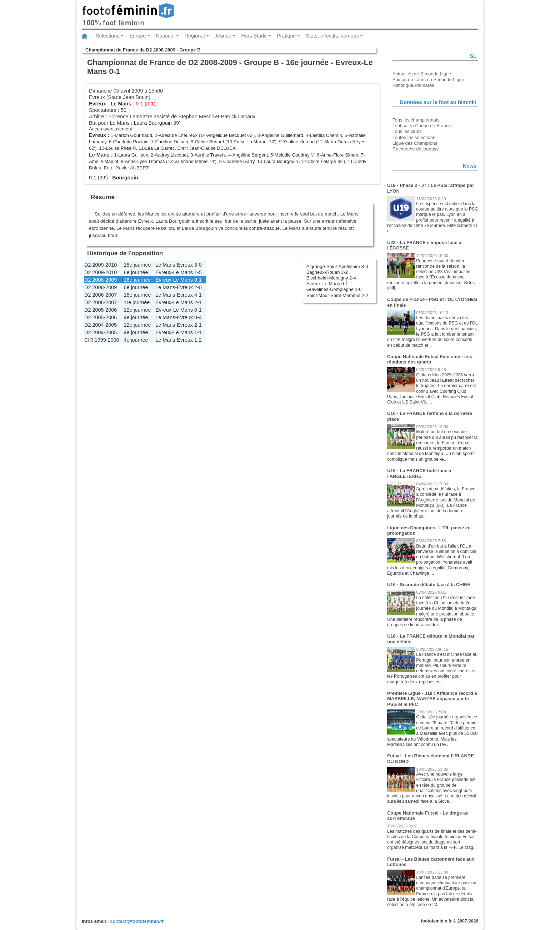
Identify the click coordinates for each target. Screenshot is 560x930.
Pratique (286, 36)
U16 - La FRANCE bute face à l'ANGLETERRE (419, 473)
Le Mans (121, 104)
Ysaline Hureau (299, 142)
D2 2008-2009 (101, 280)
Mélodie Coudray (292, 155)
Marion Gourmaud (133, 135)
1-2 (198, 340)
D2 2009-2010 (101, 265)
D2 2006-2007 (101, 295)
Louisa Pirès (118, 148)
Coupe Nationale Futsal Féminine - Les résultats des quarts (430, 359)
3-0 (198, 265)
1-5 (198, 272)
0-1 (198, 280)
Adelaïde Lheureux (178, 135)
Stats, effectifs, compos (332, 36)
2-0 (198, 287)
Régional (195, 36)
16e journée (137, 280)
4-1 (198, 295)
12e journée (137, 310)
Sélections (107, 36)
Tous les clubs (407, 131)
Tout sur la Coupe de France (422, 126)
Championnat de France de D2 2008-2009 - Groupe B (143, 50)
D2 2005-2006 (101, 310)
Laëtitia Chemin (326, 135)
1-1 (198, 332)
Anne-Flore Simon (339, 155)
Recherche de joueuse (416, 149)
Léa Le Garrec (160, 148)
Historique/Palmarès (413, 85)
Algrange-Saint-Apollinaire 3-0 (337, 266)
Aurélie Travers (210, 155)
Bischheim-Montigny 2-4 (331, 278)
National (165, 36)
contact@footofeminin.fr (137, 921)
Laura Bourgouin (153, 123)
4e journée (136, 317)
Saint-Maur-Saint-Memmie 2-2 (337, 295)
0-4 (198, 317)
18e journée (137, 265)
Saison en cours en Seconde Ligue (428, 80)
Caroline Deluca (172, 142)
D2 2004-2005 (101, 325)
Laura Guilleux (133, 155)
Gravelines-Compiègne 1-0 (334, 289)
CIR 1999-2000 (102, 340)
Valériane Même (191, 161)
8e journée (136, 272)
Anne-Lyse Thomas (145, 161)
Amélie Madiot (104, 161)
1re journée (137, 302)
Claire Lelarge (322, 161)
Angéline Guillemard (282, 135)
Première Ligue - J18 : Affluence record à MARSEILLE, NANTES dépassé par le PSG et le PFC (432, 699)
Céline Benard (209, 142)
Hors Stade (254, 36)
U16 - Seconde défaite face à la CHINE (429, 585)
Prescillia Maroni (251, 142)
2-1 (198, 302)
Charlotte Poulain (131, 142)
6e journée (136, 287)
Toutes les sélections (414, 137)
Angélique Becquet (227, 135)
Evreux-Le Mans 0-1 (327, 284)
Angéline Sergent (250, 155)
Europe (137, 36)
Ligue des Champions (415, 143)
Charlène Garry (239, 161)
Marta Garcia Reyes (345, 142)
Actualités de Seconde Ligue (422, 74)
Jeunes (223, 36)
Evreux (97, 104)
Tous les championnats (416, 120)
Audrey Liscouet (171, 155)
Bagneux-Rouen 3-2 (327, 272)
